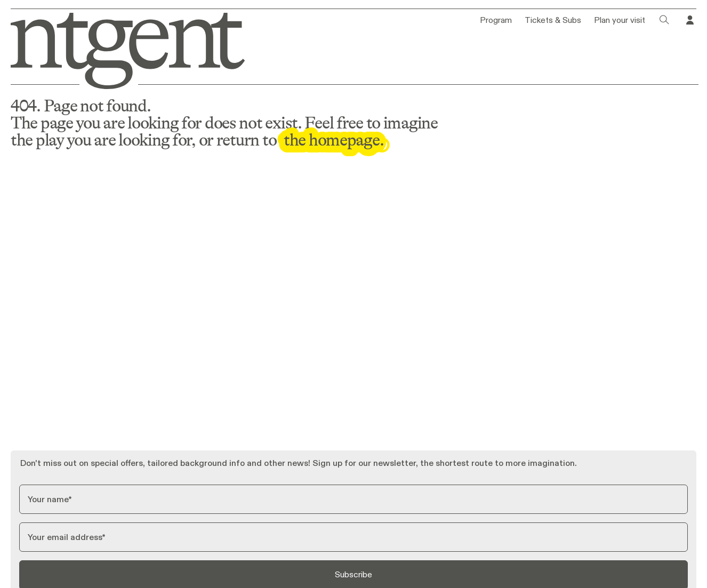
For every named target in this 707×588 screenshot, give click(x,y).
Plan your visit (620, 20)
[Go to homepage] (122, 49)
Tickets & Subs (553, 20)
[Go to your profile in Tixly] (690, 20)
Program (496, 20)
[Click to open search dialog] (664, 20)
